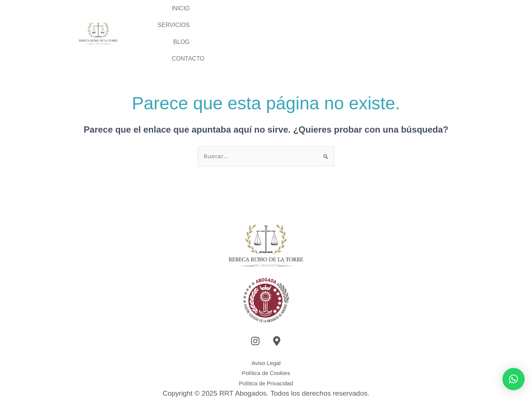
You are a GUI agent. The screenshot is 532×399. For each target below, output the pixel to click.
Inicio (269, 19)
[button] (514, 379)
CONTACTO (434, 19)
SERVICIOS (325, 19)
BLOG (379, 19)
